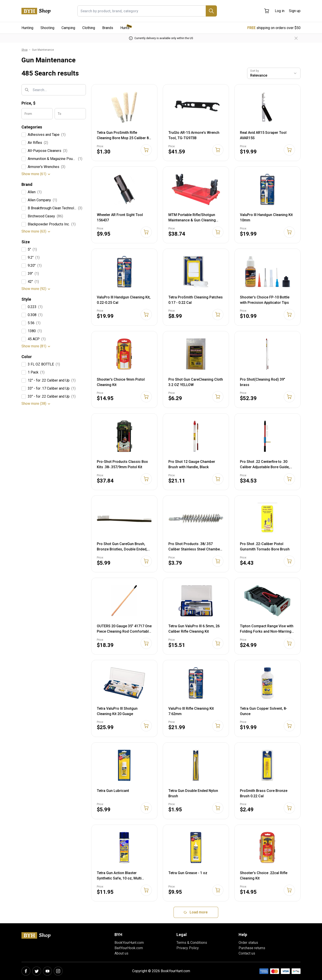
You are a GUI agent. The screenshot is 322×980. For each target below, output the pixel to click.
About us (121, 953)
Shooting (47, 28)
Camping (68, 28)
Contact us (247, 953)
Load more (195, 912)
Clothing (89, 28)
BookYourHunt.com (129, 943)
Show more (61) (34, 174)
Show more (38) (34, 404)
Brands (108, 28)
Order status (248, 943)
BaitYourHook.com (129, 948)
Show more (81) (34, 346)
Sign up (295, 11)
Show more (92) (34, 289)
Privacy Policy (188, 948)
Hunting (27, 28)
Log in (280, 11)
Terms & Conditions (192, 943)
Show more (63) (34, 231)
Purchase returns (252, 948)
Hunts (125, 28)
